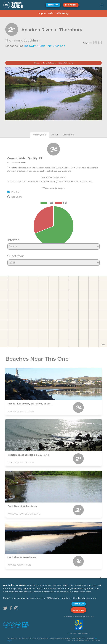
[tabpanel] (53, 203)
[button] (101, 5)
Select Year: (16, 256)
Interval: (13, 240)
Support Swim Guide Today (53, 13)
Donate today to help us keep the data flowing (53, 63)
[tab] (40, 135)
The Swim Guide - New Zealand (44, 46)
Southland (32, 40)
